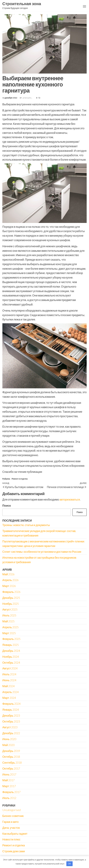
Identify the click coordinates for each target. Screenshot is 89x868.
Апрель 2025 (10, 627)
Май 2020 (8, 745)
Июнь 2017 (9, 774)
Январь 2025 (11, 645)
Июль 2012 (9, 798)
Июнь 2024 (9, 680)
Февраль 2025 (11, 639)
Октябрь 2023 (11, 721)
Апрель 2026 (10, 580)
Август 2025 (10, 609)
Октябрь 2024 (11, 663)
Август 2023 (10, 727)
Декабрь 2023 (11, 715)
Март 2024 (9, 698)
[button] (84, 6)
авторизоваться (70, 499)
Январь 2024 (11, 710)
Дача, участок (11, 828)
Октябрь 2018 (11, 757)
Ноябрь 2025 (11, 604)
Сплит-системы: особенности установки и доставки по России (42, 552)
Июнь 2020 (9, 739)
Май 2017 (8, 780)
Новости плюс (11, 839)
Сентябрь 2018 (12, 763)
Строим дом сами (14, 851)
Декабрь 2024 (11, 651)
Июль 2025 (9, 615)
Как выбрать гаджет (15, 834)
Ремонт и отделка (20, 479)
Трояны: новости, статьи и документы (26, 525)
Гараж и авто (10, 822)
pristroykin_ (28, 98)
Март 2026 (9, 586)
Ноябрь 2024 (11, 657)
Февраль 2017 (11, 792)
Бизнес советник (13, 816)
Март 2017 (9, 786)
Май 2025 (8, 621)
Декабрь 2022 (11, 733)
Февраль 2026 (11, 592)
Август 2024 (10, 668)
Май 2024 (8, 686)
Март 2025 (9, 633)
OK (69, 864)
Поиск (7, 506)
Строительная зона (22, 4)
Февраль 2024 (11, 704)
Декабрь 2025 (11, 598)
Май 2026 (8, 574)
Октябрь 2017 (11, 768)
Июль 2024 (9, 674)
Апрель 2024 (10, 692)
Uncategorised (11, 810)
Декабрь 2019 (11, 751)
